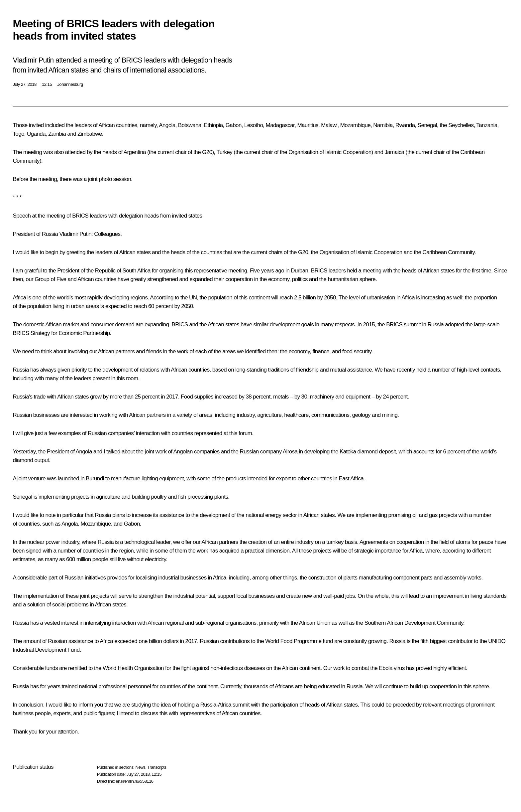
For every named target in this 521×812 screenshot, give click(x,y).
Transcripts (157, 767)
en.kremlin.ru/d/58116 (134, 781)
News (140, 767)
